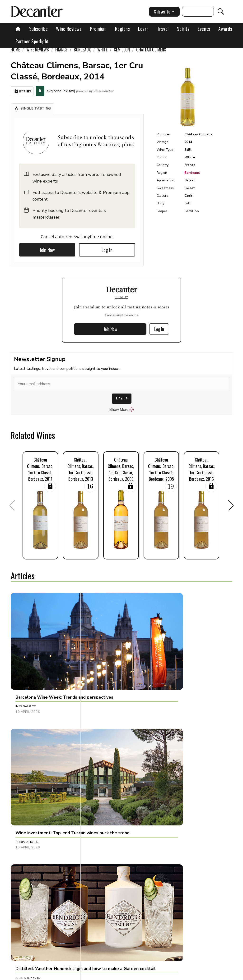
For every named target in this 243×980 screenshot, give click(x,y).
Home (15, 50)
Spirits (183, 29)
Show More (122, 410)
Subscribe (39, 29)
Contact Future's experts (104, 975)
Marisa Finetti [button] (27, 849)
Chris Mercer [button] (100, 658)
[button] (33, 109)
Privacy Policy (168, 975)
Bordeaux (192, 173)
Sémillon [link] (122, 50)
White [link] (102, 50)
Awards (225, 29)
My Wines (22, 91)
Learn (143, 29)
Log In (107, 250)
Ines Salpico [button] (26, 658)
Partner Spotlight (32, 41)
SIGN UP (122, 399)
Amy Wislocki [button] (27, 751)
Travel (163, 29)
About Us (71, 975)
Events (204, 29)
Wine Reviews (69, 29)
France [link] (61, 50)
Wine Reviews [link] (38, 50)
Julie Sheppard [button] (174, 658)
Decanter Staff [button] (102, 849)
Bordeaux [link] (82, 50)
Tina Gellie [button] (171, 751)
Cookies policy (140, 975)
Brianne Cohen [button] (101, 751)
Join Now (47, 250)
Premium (98, 29)
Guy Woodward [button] (176, 849)
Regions (123, 29)
